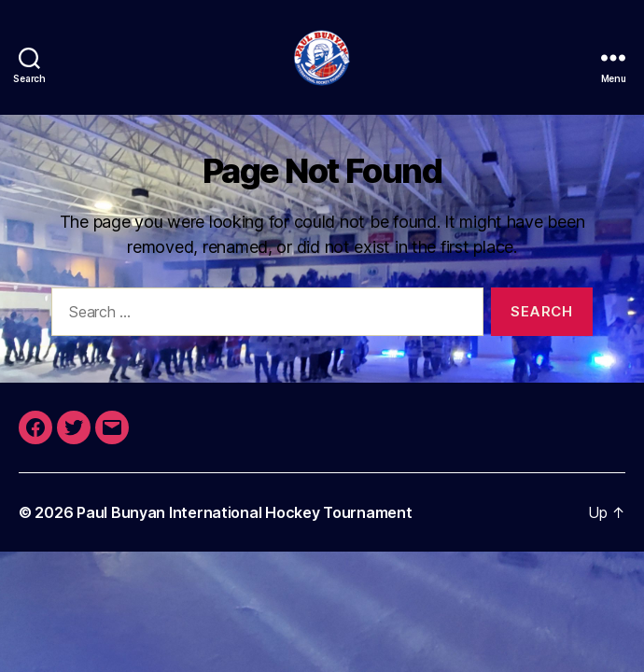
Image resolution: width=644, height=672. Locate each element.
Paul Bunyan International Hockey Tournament (244, 512)
